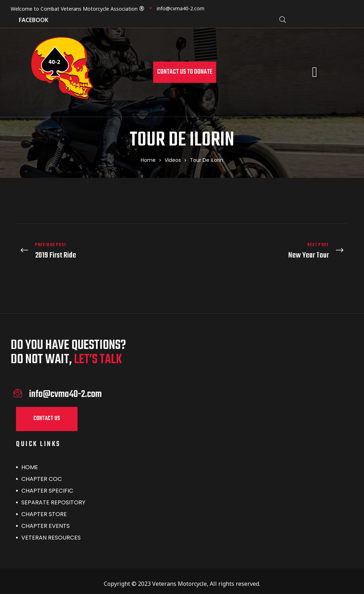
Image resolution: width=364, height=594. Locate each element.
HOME (30, 462)
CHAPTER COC (42, 474)
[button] (185, 72)
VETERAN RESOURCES (51, 532)
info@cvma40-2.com (181, 8)
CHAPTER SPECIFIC (47, 485)
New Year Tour (266, 248)
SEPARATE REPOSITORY (53, 497)
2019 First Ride (98, 248)
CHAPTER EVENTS (45, 521)
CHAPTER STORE (44, 509)
